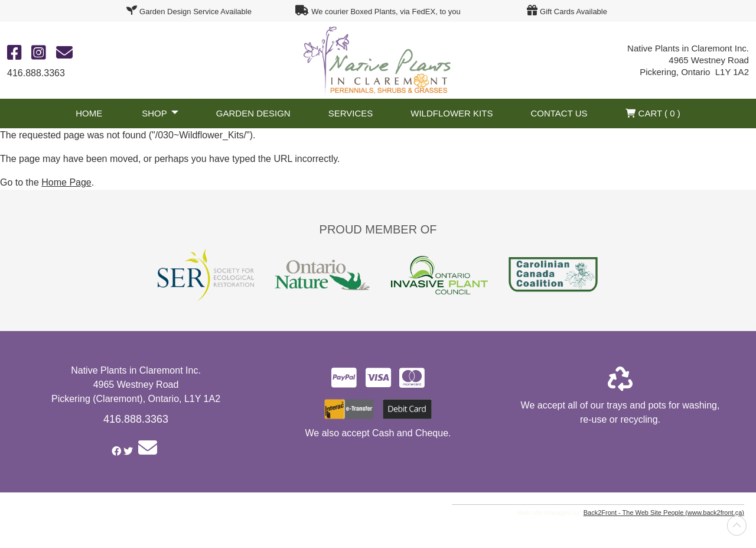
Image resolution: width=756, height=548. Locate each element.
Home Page (66, 182)
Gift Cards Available (573, 12)
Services (351, 113)
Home (89, 113)
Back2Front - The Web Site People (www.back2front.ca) (664, 513)
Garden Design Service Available (195, 12)
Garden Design (253, 113)
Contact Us (559, 113)
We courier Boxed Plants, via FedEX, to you (386, 12)
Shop (154, 113)
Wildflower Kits (452, 113)
